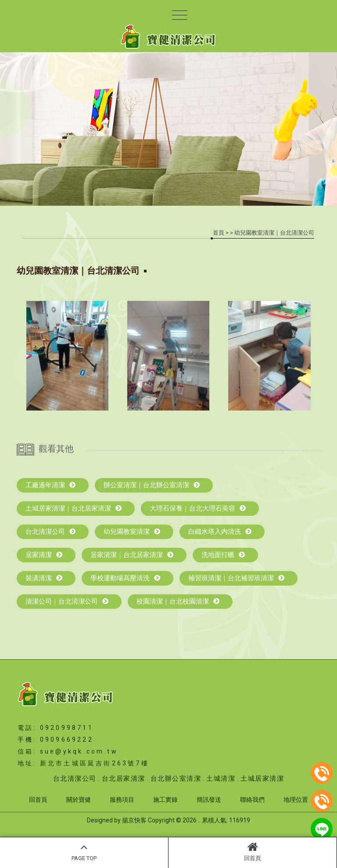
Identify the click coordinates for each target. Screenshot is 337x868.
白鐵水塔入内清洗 (220, 532)
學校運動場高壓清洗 (125, 578)
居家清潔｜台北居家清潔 (132, 555)
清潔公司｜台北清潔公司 (67, 601)
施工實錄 (165, 800)
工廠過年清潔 (50, 485)
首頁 (219, 233)
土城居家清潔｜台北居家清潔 (73, 508)
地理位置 (296, 800)
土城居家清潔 (262, 779)
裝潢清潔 (44, 578)
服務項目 (122, 800)
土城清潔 (221, 779)
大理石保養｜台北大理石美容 (198, 508)
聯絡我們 (252, 800)
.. (199, 820)
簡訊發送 (209, 800)
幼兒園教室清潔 (132, 532)
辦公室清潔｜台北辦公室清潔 (152, 485)
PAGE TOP (84, 851)
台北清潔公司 (50, 532)
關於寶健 (79, 800)
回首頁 (253, 851)
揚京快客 (134, 820)
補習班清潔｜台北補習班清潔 (236, 578)
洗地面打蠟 (223, 555)
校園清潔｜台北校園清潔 (178, 601)
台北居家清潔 (124, 779)
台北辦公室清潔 (176, 779)
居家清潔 (44, 555)
